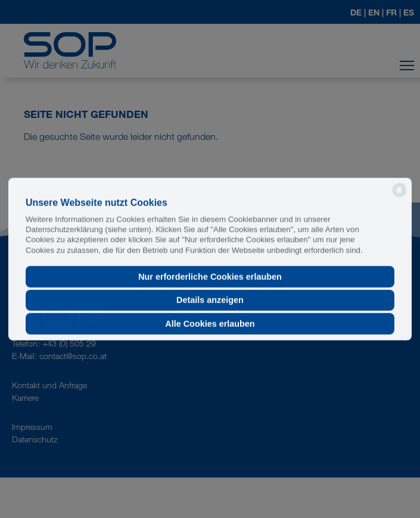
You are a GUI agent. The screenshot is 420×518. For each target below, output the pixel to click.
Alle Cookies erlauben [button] (210, 324)
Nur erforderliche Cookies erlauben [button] (210, 277)
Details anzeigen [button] (210, 300)
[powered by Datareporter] (399, 196)
